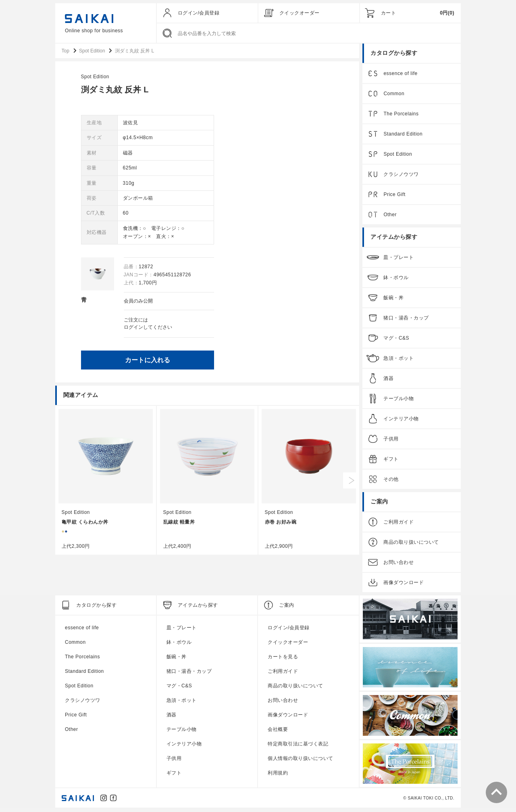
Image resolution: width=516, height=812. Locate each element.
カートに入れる (280, 362)
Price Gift (394, 197)
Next (351, 482)
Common (394, 96)
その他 (391, 482)
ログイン (266, 329)
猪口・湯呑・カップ (406, 320)
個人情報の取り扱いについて (301, 761)
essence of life (400, 76)
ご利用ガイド (398, 524)
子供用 (391, 441)
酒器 (388, 381)
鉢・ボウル (396, 280)
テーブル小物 (398, 401)
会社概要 (278, 732)
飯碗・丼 (393, 300)
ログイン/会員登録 (199, 13)
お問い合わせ (398, 565)
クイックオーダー (300, 13)
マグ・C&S (396, 340)
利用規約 (278, 775)
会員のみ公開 (270, 303)
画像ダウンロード (404, 585)
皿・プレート (398, 260)
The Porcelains (401, 116)
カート (389, 13)
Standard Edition (403, 136)
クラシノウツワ (401, 177)
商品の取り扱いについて (411, 545)
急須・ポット (398, 361)
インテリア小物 (401, 421)
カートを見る (283, 659)
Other (390, 217)
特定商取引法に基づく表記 (298, 746)
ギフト (391, 461)
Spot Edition (228, 79)
